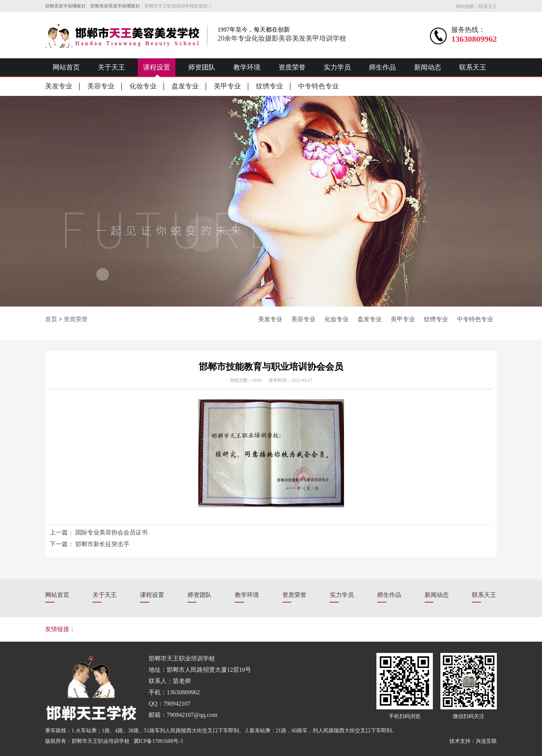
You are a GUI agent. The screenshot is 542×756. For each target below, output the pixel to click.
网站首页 (66, 67)
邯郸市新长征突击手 (102, 544)
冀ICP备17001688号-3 (158, 741)
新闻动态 (428, 67)
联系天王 (488, 6)
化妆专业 (143, 86)
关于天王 (111, 67)
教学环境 (247, 67)
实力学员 (337, 67)
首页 (51, 319)
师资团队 (202, 67)
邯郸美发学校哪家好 (65, 6)
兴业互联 (486, 741)
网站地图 (465, 6)
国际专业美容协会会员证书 (111, 532)
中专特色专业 (318, 86)
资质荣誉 (292, 67)
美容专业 (101, 86)
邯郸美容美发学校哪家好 (115, 6)
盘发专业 (185, 86)
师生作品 (382, 67)
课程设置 (157, 67)
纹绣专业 (269, 86)
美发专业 (59, 86)
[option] (271, 201)
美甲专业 (227, 86)
